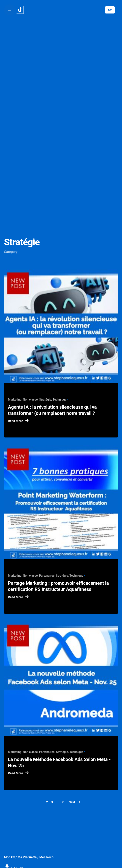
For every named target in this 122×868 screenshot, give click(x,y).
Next (75, 802)
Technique (60, 400)
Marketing (15, 400)
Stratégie (45, 400)
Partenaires (47, 576)
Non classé (30, 400)
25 (64, 802)
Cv (110, 10)
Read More (18, 421)
